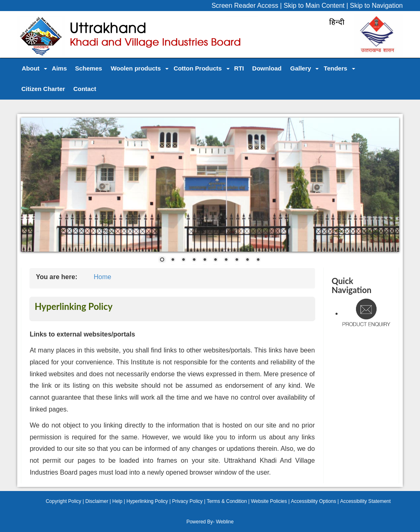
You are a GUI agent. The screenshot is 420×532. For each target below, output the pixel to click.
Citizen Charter (43, 89)
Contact (85, 89)
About (31, 68)
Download (267, 68)
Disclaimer (97, 501)
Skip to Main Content (314, 6)
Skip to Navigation (376, 6)
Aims (59, 68)
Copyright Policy (63, 501)
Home (102, 277)
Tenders (335, 68)
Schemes (89, 68)
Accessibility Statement (365, 501)
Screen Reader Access (245, 6)
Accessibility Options (313, 501)
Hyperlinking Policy (147, 501)
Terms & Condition (227, 501)
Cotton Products (198, 68)
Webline (225, 522)
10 (258, 260)
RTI (239, 68)
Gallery (300, 68)
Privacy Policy (187, 501)
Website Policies (269, 501)
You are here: (56, 277)
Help (118, 501)
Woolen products (136, 68)
